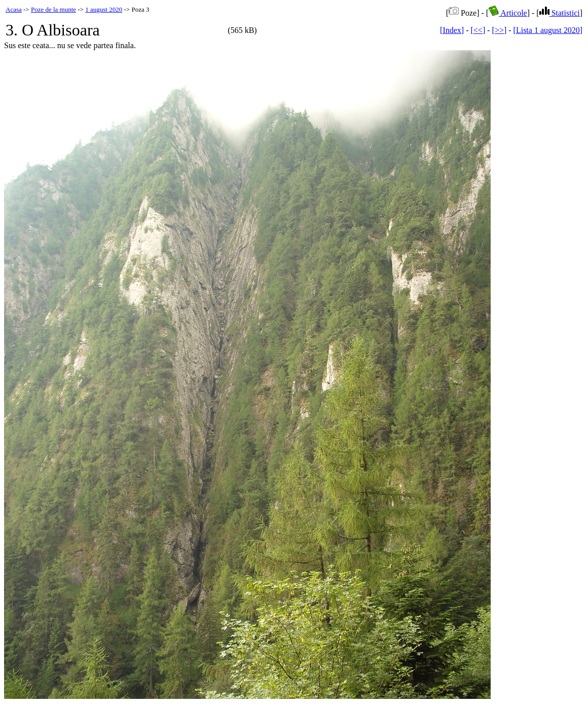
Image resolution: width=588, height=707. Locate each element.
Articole (508, 13)
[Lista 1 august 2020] (548, 30)
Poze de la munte (53, 9)
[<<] (478, 30)
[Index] (452, 30)
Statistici (560, 13)
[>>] (500, 30)
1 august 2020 (104, 9)
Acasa (14, 9)
